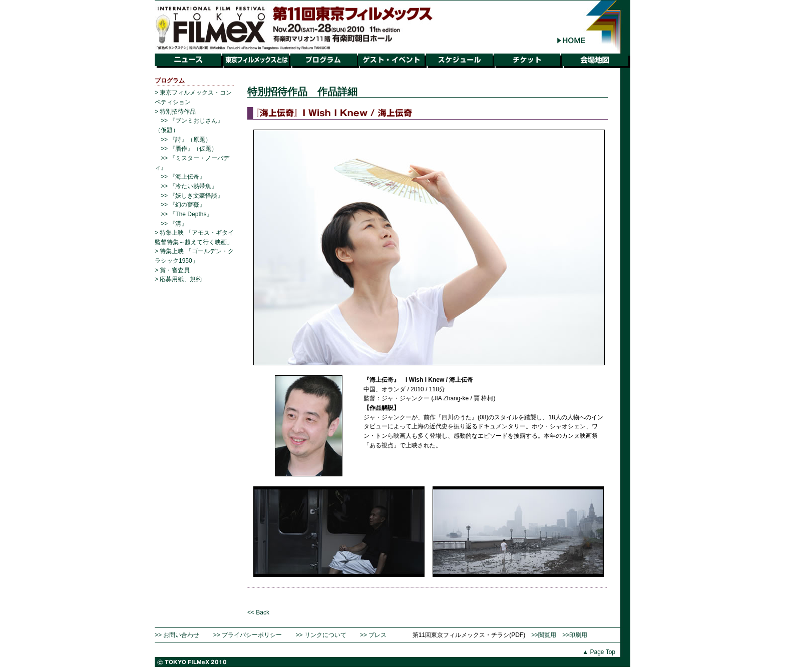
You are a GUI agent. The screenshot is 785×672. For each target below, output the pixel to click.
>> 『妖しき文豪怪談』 (192, 196)
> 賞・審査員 (172, 270)
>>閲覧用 (544, 635)
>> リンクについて (321, 635)
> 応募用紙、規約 (178, 279)
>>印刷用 (575, 635)
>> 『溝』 (174, 224)
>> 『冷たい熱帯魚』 (189, 186)
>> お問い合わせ (177, 635)
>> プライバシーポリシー (248, 635)
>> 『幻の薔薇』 (183, 205)
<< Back (258, 612)
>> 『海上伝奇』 (183, 177)
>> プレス (373, 635)
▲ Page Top (599, 652)
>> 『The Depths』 (186, 214)
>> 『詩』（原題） (186, 140)
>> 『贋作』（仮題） (189, 149)
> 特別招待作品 (175, 112)
